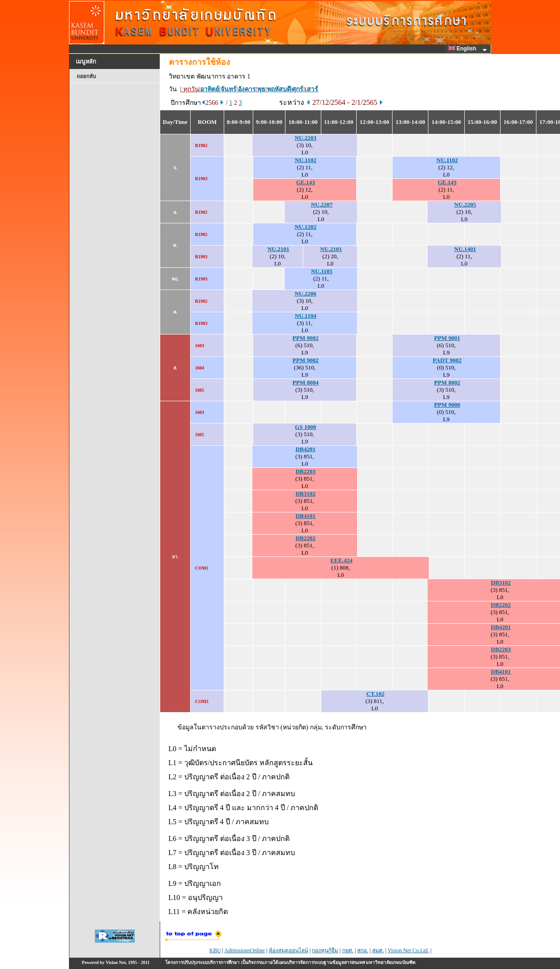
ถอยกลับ (86, 76)
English (464, 49)
